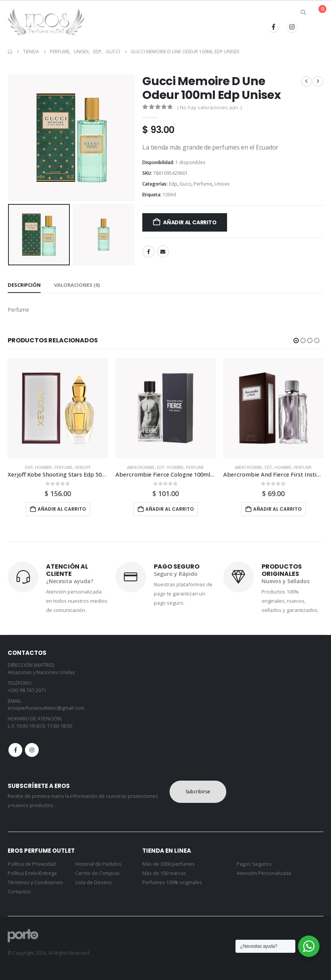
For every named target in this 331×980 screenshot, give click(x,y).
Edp (173, 184)
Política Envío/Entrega (32, 873)
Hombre (44, 467)
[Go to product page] (58, 408)
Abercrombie (141, 467)
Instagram (32, 750)
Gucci (185, 184)
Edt (161, 467)
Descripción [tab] (24, 285)
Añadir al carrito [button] (62, 509)
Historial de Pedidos (98, 864)
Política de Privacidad (32, 864)
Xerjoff (83, 467)
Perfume (203, 184)
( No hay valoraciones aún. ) (209, 107)
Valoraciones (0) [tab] (77, 285)
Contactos (19, 892)
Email (163, 252)
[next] (318, 81)
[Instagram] (292, 27)
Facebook (148, 252)
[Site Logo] (46, 22)
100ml (169, 195)
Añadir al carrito (190, 222)
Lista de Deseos (94, 882)
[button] (304, 12)
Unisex (222, 184)
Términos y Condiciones (35, 882)
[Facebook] (273, 27)
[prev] (306, 81)
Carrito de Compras (97, 873)
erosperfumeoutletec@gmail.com (46, 708)
